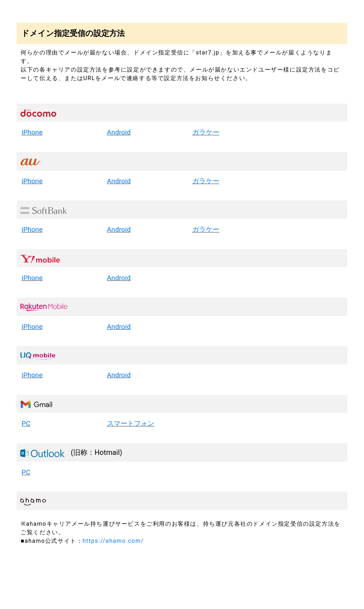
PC (26, 423)
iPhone (32, 132)
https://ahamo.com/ (113, 541)
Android (119, 132)
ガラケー (206, 132)
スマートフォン (131, 423)
